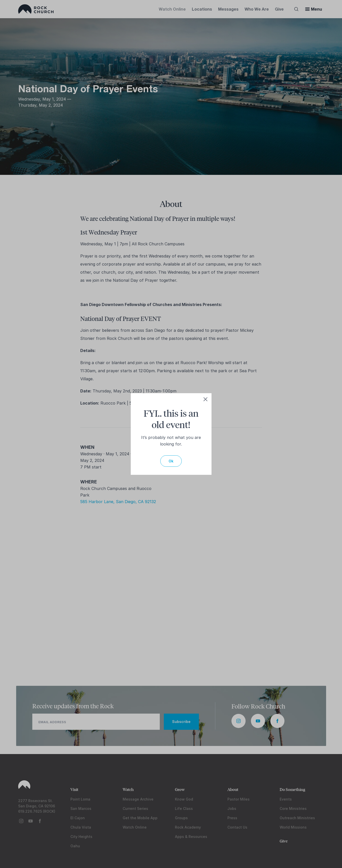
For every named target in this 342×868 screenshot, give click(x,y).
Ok (171, 461)
